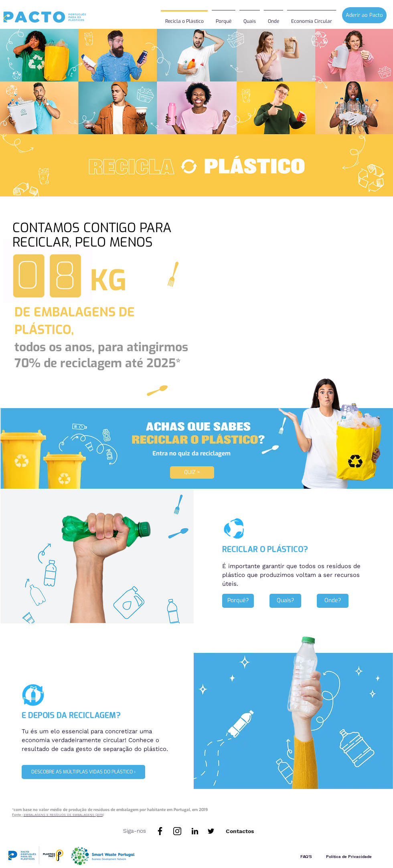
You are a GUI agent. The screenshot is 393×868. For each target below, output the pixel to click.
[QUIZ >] (192, 472)
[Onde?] (333, 601)
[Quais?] (285, 601)
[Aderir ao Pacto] (364, 15)
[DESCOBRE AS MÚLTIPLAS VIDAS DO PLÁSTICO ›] (83, 772)
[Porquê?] (238, 601)
